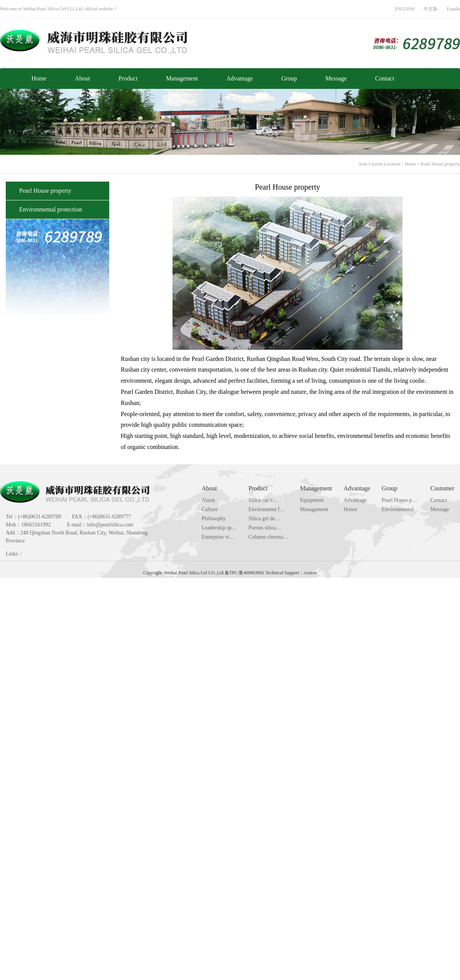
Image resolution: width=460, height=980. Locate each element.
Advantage (239, 78)
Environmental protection (51, 209)
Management (182, 78)
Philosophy (214, 519)
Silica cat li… (263, 500)
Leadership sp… (219, 528)
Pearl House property (440, 164)
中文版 (430, 9)
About (82, 78)
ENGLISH (405, 9)
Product (128, 78)
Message (336, 78)
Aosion (310, 573)
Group (289, 78)
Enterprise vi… (218, 537)
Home (39, 78)
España (453, 9)
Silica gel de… (264, 519)
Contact (385, 78)
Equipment (312, 500)
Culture (210, 509)
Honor (350, 509)
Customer (442, 488)
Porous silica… (265, 528)
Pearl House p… (400, 500)
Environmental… (400, 509)
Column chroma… (269, 537)
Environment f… (267, 509)
